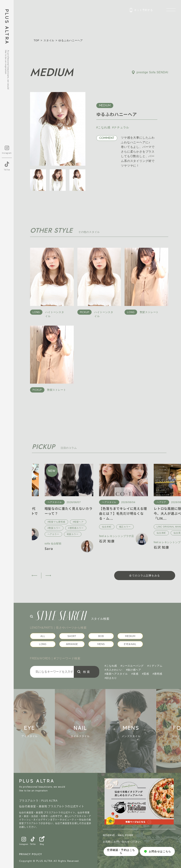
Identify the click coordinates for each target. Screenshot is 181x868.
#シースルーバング (132, 666)
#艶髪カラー (96, 528)
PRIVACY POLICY (31, 854)
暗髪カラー (114, 534)
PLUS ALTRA (7, 27)
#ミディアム (155, 666)
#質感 (145, 674)
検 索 (86, 672)
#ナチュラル (121, 127)
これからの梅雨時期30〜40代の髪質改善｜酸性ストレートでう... (56, 513)
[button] (34, 576)
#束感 (135, 674)
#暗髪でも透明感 (98, 522)
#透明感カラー (117, 528)
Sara (91, 548)
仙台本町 (148, 527)
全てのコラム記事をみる (144, 576)
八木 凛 (38, 536)
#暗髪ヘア (120, 522)
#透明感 (157, 674)
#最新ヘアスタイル (116, 674)
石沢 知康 (148, 541)
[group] (39, 731)
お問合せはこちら (157, 851)
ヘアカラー (95, 534)
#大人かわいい (114, 670)
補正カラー (166, 527)
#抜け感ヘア (134, 670)
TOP (37, 40)
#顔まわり (111, 678)
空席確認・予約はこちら (121, 851)
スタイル (49, 40)
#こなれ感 (103, 127)
